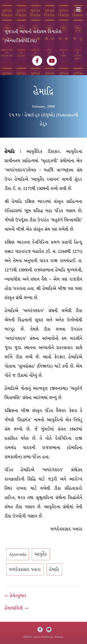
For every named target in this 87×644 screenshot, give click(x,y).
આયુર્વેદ (41, 554)
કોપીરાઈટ (28, 637)
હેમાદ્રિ (54, 570)
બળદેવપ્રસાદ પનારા (25, 570)
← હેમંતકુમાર (16, 596)
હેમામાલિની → (16, 608)
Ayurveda (18, 554)
